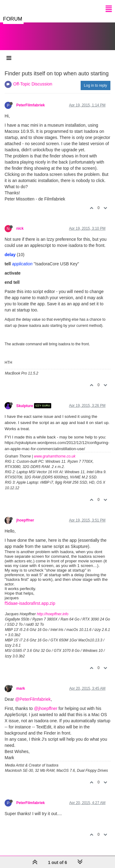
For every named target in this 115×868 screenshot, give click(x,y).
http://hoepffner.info (53, 614)
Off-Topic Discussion (33, 84)
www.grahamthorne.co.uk (55, 456)
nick (20, 228)
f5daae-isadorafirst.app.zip (30, 603)
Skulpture (25, 406)
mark (21, 688)
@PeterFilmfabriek (33, 699)
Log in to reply (96, 85)
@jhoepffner (46, 708)
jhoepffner (25, 520)
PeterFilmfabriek (31, 105)
